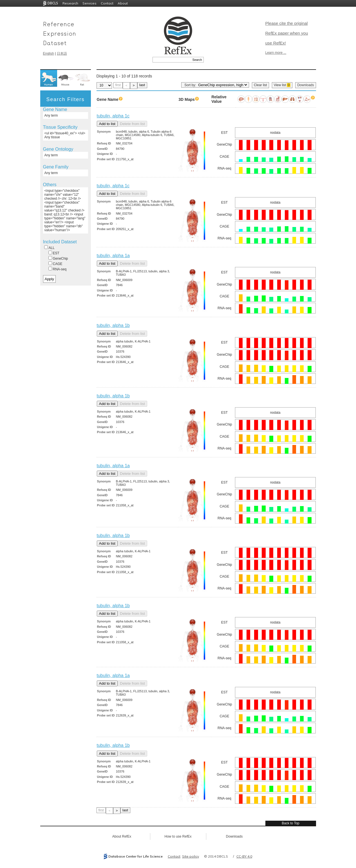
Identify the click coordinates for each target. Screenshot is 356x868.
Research (70, 3)
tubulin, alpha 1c (113, 116)
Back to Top (290, 823)
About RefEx (122, 836)
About (123, 3)
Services (89, 3)
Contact (107, 3)
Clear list (260, 85)
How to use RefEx (178, 836)
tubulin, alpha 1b (113, 325)
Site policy (191, 856)
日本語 (62, 54)
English (49, 54)
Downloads (305, 85)
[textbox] (172, 60)
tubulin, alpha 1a (113, 256)
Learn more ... (276, 53)
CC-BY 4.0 (244, 856)
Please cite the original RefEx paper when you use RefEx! (287, 33)
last (142, 85)
